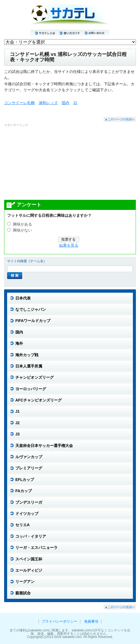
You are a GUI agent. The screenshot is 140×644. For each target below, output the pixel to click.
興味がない (22, 230)
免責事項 (91, 621)
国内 (65, 103)
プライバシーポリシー (59, 621)
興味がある (22, 224)
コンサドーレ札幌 (19, 103)
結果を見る (69, 245)
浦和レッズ (48, 103)
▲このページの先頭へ (120, 119)
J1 (75, 103)
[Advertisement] (70, 163)
